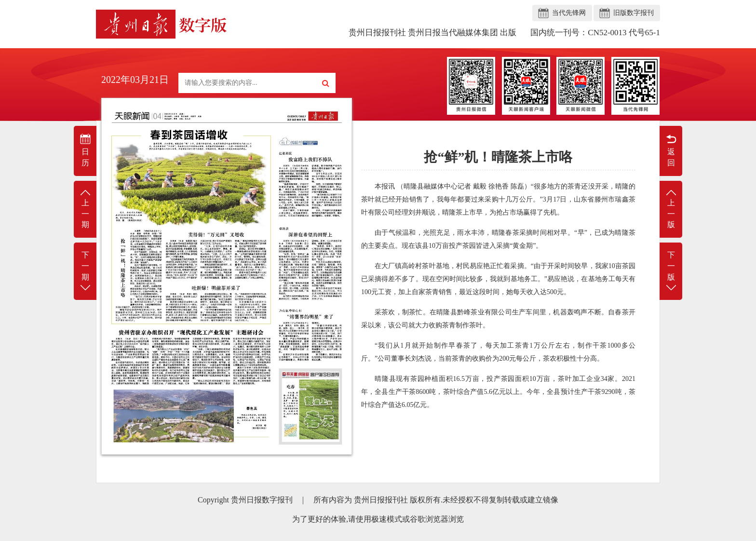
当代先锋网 (569, 13)
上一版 (671, 209)
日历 (85, 150)
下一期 (85, 272)
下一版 (671, 272)
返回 (671, 150)
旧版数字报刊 (634, 13)
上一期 (85, 209)
